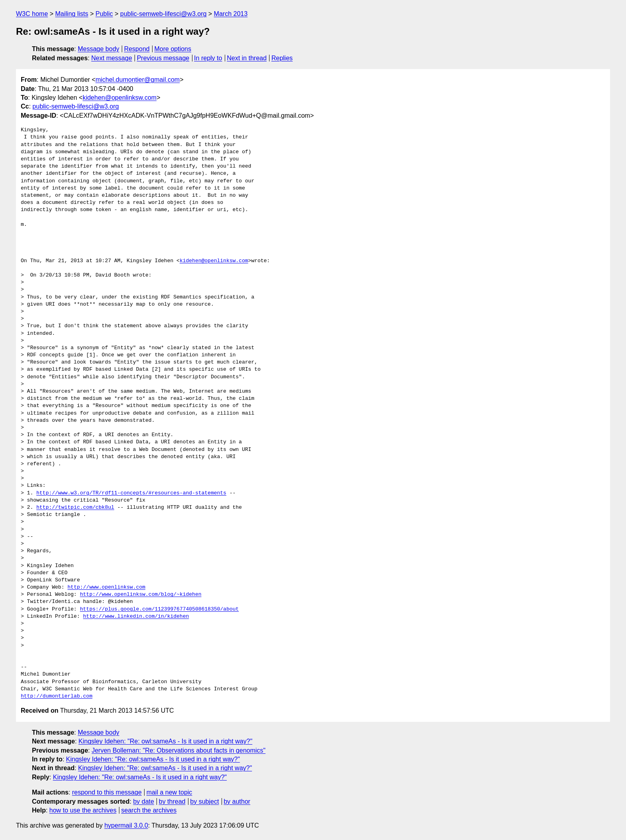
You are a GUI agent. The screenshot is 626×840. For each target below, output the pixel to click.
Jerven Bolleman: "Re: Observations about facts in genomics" (178, 750)
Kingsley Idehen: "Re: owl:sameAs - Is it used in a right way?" (166, 741)
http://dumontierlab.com (56, 696)
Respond (137, 49)
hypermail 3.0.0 (126, 825)
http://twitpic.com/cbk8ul (75, 508)
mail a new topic (169, 792)
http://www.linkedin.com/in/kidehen (136, 617)
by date (143, 801)
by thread (172, 801)
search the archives (149, 810)
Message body (99, 49)
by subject (204, 801)
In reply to (208, 58)
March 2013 (231, 14)
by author (237, 801)
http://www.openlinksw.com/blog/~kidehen (141, 595)
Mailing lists (72, 14)
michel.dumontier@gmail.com (138, 80)
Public (104, 14)
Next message (112, 58)
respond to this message (107, 792)
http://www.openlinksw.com (106, 587)
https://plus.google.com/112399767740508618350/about (159, 609)
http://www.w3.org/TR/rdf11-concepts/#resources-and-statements (131, 493)
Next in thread (247, 58)
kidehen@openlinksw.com (120, 98)
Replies (282, 58)
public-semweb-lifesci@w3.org (163, 14)
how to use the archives (83, 810)
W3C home (32, 14)
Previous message (163, 58)
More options (173, 49)
